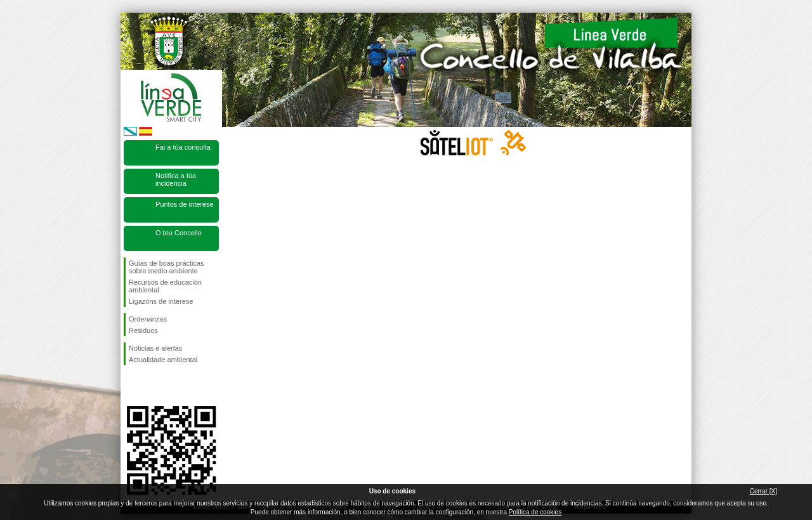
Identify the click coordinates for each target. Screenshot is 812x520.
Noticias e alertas (155, 348)
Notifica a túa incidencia (176, 179)
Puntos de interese (185, 204)
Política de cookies (535, 512)
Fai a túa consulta (183, 147)
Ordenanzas (148, 319)
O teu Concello (179, 233)
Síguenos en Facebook (131, 386)
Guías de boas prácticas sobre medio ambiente (167, 267)
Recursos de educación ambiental (165, 286)
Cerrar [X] (763, 491)
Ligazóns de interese (161, 301)
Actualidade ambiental (163, 360)
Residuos (143, 330)
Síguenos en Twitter (152, 386)
